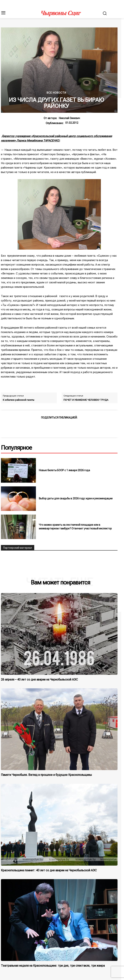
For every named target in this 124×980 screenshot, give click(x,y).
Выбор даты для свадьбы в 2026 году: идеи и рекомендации (76, 498)
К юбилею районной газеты (19, 400)
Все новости (56, 93)
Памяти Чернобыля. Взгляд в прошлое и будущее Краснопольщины (46, 775)
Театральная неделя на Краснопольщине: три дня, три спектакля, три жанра (53, 966)
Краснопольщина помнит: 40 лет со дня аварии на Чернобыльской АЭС (49, 870)
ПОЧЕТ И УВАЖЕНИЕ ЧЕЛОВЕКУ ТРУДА (86, 400)
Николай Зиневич (69, 118)
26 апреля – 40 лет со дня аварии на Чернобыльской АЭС (39, 680)
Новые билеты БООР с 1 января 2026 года (64, 470)
